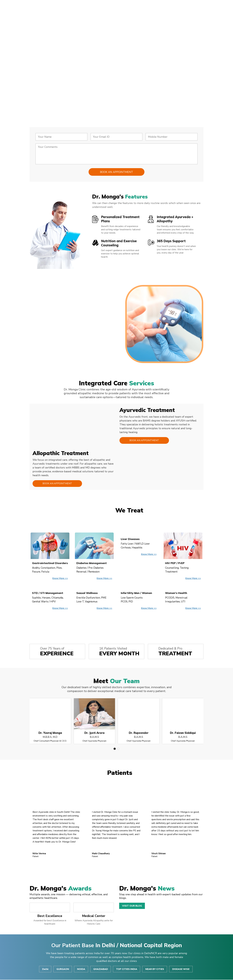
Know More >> (60, 578)
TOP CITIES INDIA (127, 969)
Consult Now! (51, 92)
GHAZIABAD (101, 969)
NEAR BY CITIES (155, 969)
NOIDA (81, 969)
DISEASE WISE (181, 969)
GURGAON (62, 969)
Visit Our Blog (132, 906)
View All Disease (116, 622)
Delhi (45, 969)
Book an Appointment (144, 440)
